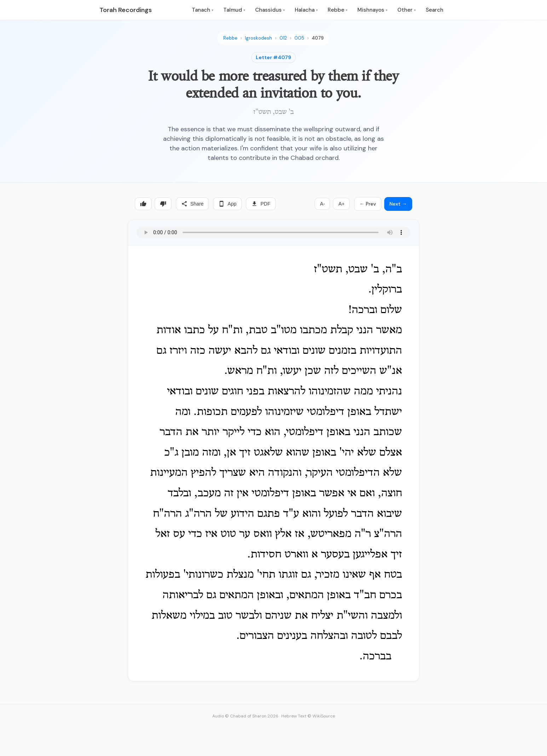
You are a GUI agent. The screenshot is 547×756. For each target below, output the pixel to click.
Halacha (306, 10)
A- (322, 204)
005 (299, 38)
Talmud (234, 10)
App (227, 204)
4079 (318, 38)
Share (192, 204)
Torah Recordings (126, 10)
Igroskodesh (258, 38)
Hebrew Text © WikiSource (308, 716)
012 (283, 38)
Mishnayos (372, 10)
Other (407, 10)
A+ (341, 204)
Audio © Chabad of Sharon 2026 (245, 716)
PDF (261, 204)
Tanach (203, 10)
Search (434, 10)
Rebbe (338, 10)
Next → (398, 204)
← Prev (368, 204)
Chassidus (270, 10)
